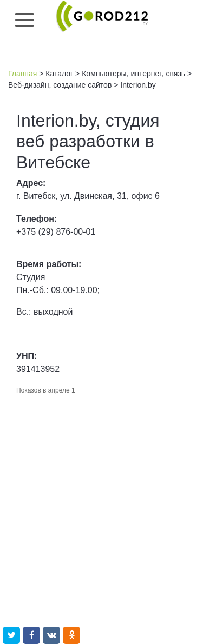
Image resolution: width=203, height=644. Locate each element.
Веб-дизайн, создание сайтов (60, 85)
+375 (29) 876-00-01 (56, 232)
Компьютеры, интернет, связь (133, 74)
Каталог (59, 74)
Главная (22, 74)
